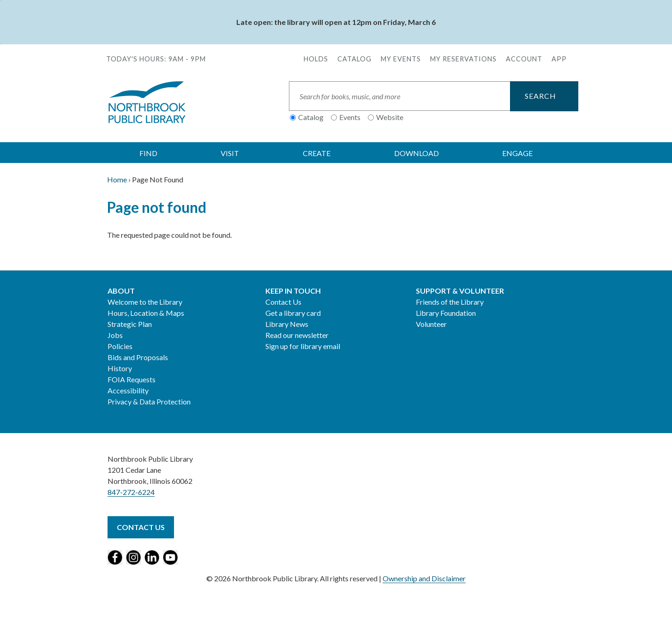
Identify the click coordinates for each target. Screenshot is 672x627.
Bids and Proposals (138, 357)
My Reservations (463, 59)
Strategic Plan (130, 324)
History (120, 368)
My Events (401, 59)
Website (390, 117)
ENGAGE (517, 153)
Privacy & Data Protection (149, 401)
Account (524, 59)
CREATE (317, 153)
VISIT (230, 153)
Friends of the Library (450, 302)
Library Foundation (446, 313)
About (121, 291)
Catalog (354, 59)
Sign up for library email (303, 346)
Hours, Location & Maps (146, 313)
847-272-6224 (131, 492)
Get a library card (293, 313)
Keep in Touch (293, 291)
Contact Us (283, 302)
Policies (120, 346)
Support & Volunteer (460, 291)
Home (117, 179)
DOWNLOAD (417, 153)
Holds (316, 59)
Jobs (115, 335)
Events (350, 117)
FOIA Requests (132, 379)
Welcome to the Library (145, 302)
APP (559, 59)
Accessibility (128, 390)
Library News (287, 324)
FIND (148, 153)
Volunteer (431, 324)
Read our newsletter (297, 335)
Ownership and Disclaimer (424, 578)
